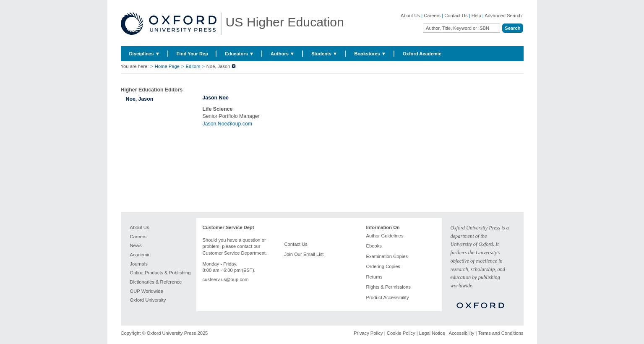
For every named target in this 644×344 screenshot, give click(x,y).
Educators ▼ (239, 54)
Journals (139, 264)
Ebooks (374, 246)
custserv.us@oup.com (226, 279)
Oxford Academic (422, 54)
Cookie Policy (401, 333)
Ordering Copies (383, 266)
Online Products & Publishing (160, 273)
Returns (374, 277)
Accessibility (461, 333)
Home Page (167, 66)
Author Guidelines (385, 236)
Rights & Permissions (388, 287)
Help (476, 16)
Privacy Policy (368, 333)
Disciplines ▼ (145, 54)
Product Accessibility (388, 297)
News (136, 245)
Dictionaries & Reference (156, 282)
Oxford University (148, 300)
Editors (193, 66)
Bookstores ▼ (370, 54)
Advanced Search (503, 16)
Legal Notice (432, 333)
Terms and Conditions (501, 333)
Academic (140, 255)
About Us (410, 16)
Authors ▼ (283, 54)
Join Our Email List (304, 254)
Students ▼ (324, 54)
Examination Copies (387, 256)
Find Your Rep (192, 54)
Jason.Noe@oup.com (228, 124)
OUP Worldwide (147, 291)
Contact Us (456, 16)
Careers (432, 16)
